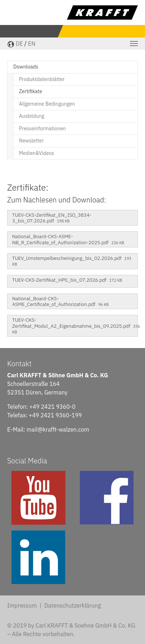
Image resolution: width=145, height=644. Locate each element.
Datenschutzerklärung (73, 605)
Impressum (22, 605)
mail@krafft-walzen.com (58, 429)
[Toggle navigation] (134, 44)
